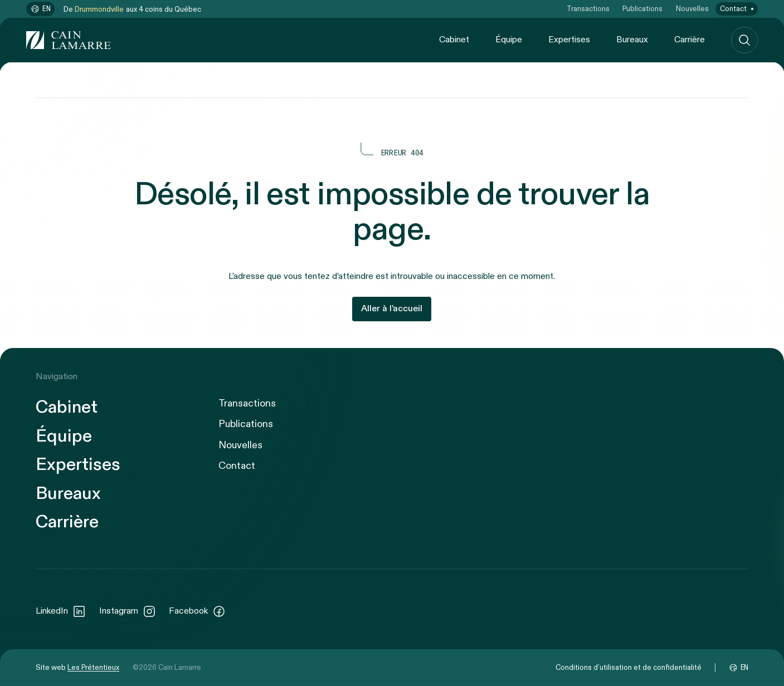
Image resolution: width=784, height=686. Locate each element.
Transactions (588, 9)
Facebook (197, 611)
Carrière (690, 40)
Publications (642, 9)
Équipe (509, 40)
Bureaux (632, 40)
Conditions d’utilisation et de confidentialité (629, 668)
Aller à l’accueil (392, 309)
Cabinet (454, 40)
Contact (733, 9)
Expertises (569, 40)
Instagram (128, 611)
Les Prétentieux (93, 668)
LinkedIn (61, 611)
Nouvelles (692, 9)
